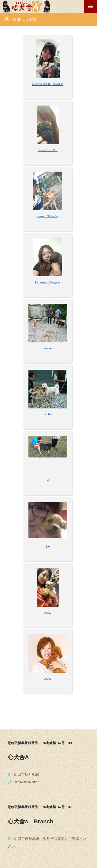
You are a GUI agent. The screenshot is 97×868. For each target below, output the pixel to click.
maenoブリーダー (48, 216)
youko (48, 613)
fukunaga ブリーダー (48, 282)
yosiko (48, 679)
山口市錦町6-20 (27, 774)
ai (48, 481)
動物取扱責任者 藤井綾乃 (48, 84)
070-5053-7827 (27, 782)
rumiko (47, 415)
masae (47, 348)
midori (48, 547)
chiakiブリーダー (48, 150)
